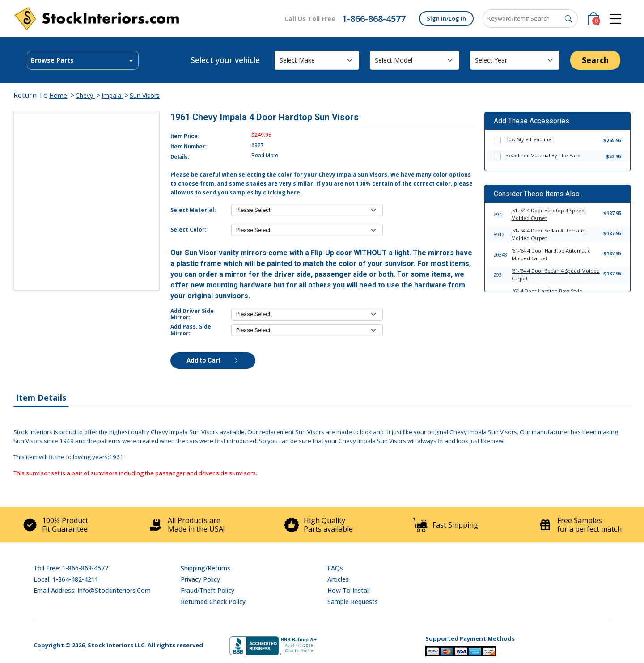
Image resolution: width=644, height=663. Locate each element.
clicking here (282, 192)
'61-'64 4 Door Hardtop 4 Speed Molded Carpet (548, 214)
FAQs (335, 568)
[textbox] (83, 60)
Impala (112, 95)
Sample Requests (353, 602)
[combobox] (83, 60)
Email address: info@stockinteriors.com (92, 590)
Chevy (85, 95)
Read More (265, 156)
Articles (338, 579)
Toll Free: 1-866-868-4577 (71, 568)
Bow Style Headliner (530, 139)
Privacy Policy (200, 579)
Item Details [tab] (41, 397)
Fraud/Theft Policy (208, 590)
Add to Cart (213, 360)
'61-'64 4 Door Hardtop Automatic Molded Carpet (551, 254)
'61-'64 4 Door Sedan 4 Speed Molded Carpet (556, 274)
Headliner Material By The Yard (543, 155)
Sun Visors (145, 95)
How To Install (349, 590)
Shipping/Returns (205, 568)
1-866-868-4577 (374, 19)
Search (595, 60)
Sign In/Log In (446, 18)
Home (58, 95)
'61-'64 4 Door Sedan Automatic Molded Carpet (548, 234)
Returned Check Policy (213, 602)
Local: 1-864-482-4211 (66, 579)
